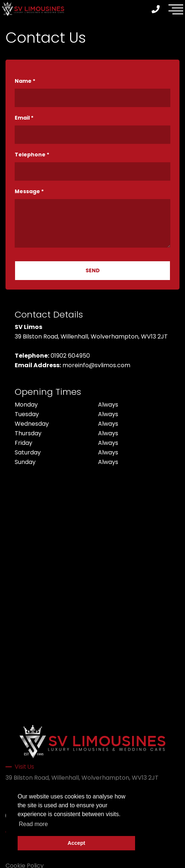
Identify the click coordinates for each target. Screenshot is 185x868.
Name (25, 81)
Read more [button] (33, 824)
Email (24, 118)
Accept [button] (76, 843)
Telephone (32, 155)
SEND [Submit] (93, 270)
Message (29, 191)
